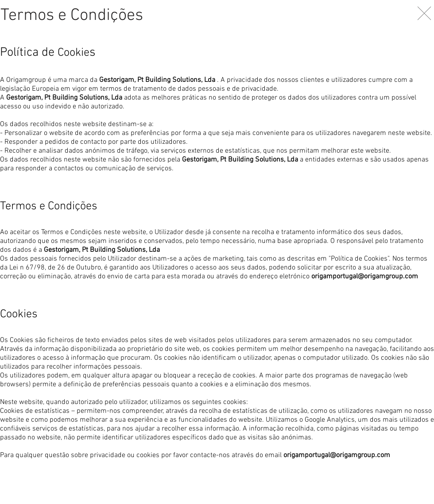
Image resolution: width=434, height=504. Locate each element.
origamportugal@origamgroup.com (365, 277)
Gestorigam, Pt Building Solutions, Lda (157, 80)
